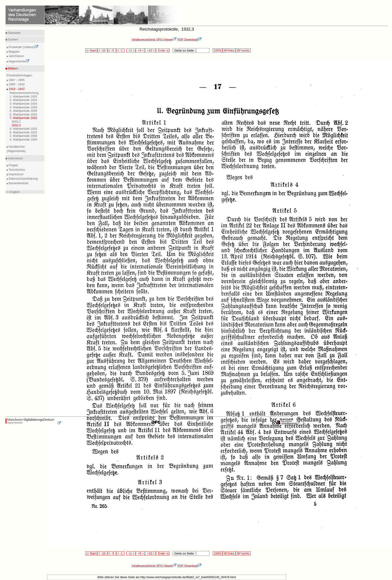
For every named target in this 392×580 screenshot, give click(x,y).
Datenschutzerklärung (23, 179)
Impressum (16, 174)
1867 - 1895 (16, 80)
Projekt (13, 165)
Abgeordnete (19, 61)
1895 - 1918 (16, 84)
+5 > (140, 50)
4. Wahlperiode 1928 (23, 107)
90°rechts (243, 50)
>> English (13, 192)
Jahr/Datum (16, 56)
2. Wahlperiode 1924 (23, 100)
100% (217, 50)
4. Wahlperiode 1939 (23, 139)
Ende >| (163, 50)
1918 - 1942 (16, 89)
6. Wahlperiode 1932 (23, 114)
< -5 (112, 50)
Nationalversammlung (24, 93)
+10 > (150, 50)
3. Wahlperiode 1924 (23, 104)
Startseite (14, 33)
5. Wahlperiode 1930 (23, 111)
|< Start (91, 50)
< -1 (120, 50)
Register (14, 52)
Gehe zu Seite (184, 50)
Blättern (13, 68)
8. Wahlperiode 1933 (23, 129)
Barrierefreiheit (18, 183)
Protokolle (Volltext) (23, 47)
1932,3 (16, 125)
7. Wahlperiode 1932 (23, 118)
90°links (229, 50)
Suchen (13, 39)
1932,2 (16, 122)
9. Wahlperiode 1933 (23, 132)
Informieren (15, 158)
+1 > (131, 50)
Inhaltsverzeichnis (144, 39)
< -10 (102, 50)
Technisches (16, 170)
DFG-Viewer (166, 39)
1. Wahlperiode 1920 (23, 96)
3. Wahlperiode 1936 (23, 136)
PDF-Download (190, 39)
